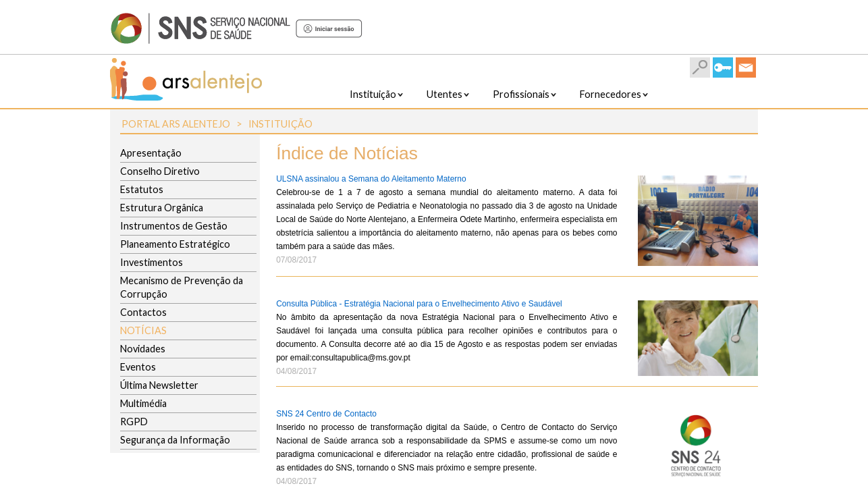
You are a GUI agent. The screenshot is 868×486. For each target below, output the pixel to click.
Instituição (280, 124)
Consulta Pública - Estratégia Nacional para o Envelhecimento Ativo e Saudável (419, 304)
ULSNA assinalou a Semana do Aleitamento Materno (371, 179)
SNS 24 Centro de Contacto (326, 414)
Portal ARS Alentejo (176, 124)
